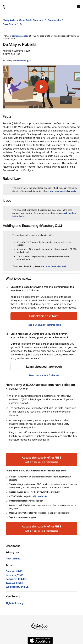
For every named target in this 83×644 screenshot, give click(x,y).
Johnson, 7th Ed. (15, 575)
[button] (41, 87)
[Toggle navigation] (79, 7)
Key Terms (13, 596)
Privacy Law (13, 552)
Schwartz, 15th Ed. (16, 579)
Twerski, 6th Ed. (15, 583)
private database (20, 36)
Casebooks (54, 20)
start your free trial (59, 191)
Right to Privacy (15, 603)
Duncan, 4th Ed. (15, 571)
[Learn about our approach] (44, 367)
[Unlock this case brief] (44, 316)
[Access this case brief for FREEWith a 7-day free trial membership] (41, 459)
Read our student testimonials (44, 325)
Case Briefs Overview (31, 20)
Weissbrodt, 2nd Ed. (17, 587)
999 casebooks (40, 496)
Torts (9, 565)
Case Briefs (9, 24)
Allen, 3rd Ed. (13, 558)
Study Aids (9, 20)
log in (73, 191)
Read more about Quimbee (44, 375)
